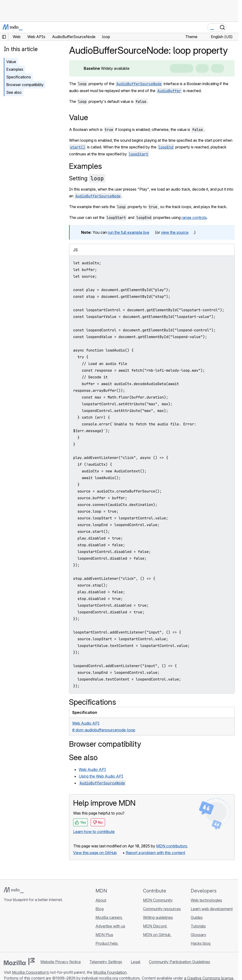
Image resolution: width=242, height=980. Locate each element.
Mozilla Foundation (110, 972)
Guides (197, 917)
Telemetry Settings (106, 962)
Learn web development (212, 909)
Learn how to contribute (94, 832)
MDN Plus (104, 935)
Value (11, 62)
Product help (107, 943)
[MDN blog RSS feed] (41, 928)
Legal (136, 962)
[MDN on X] (24, 928)
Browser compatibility (25, 85)
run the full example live (129, 232)
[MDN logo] (14, 890)
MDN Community (158, 900)
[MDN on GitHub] (7, 928)
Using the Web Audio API (101, 776)
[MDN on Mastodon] (33, 928)
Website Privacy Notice (61, 962)
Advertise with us (110, 926)
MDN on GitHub (157, 935)
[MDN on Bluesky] (15, 928)
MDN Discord (155, 926)
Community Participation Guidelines (180, 962)
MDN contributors (172, 846)
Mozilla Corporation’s (30, 972)
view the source (175, 232)
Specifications (19, 77)
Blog (100, 909)
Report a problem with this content (155, 853)
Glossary (198, 935)
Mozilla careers (109, 917)
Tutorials (198, 926)
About (101, 900)
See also (14, 92)
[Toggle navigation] (233, 27)
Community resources (162, 909)
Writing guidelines (158, 917)
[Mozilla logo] (19, 962)
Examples (15, 69)
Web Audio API (92, 769)
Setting (87, 178)
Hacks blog (201, 943)
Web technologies (206, 900)
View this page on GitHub (95, 853)
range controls (194, 217)
